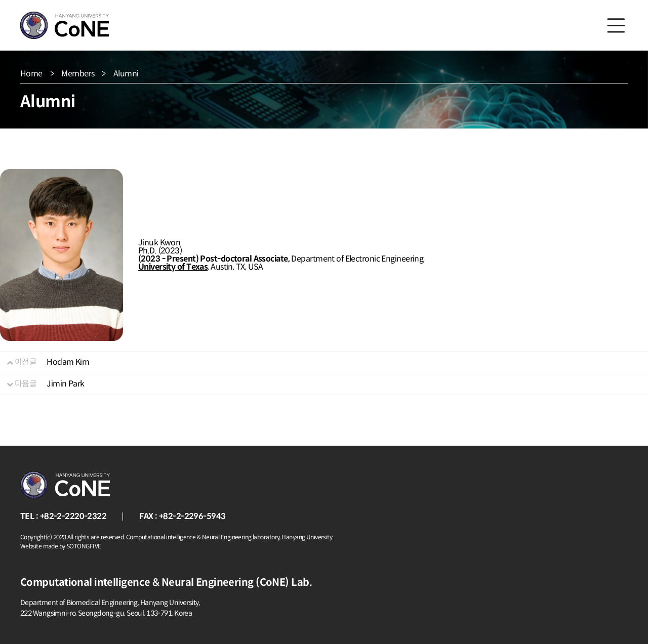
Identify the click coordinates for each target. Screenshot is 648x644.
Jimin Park (65, 384)
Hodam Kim (68, 362)
